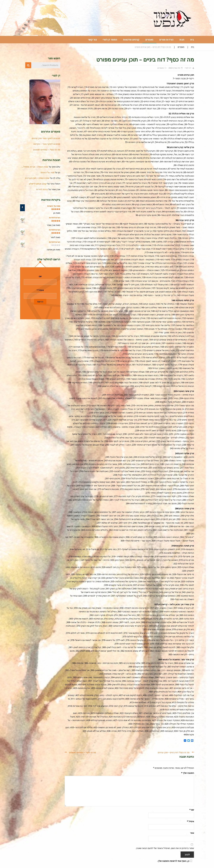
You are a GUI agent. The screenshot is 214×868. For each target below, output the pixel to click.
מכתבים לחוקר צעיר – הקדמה (47, 144)
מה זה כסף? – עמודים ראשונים (83, 752)
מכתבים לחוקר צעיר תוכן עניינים (46, 138)
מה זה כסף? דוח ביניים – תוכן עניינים (174, 752)
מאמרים (181, 47)
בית (193, 47)
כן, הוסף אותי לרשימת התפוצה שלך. (175, 861)
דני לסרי (188, 68)
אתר (192, 833)
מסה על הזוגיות (48, 172)
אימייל (190, 821)
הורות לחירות (42, 189)
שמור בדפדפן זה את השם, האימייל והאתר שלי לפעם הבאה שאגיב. (165, 848)
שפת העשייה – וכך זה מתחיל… (35, 167)
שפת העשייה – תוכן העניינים (37, 178)
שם (192, 810)
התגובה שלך (188, 773)
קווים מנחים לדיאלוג (38, 184)
